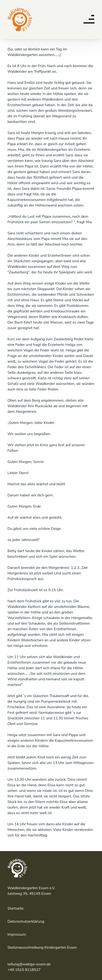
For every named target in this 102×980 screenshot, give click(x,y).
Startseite (16, 908)
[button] (89, 20)
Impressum (17, 934)
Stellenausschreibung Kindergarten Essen (42, 947)
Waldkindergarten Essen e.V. (19, 9)
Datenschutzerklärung (26, 921)
